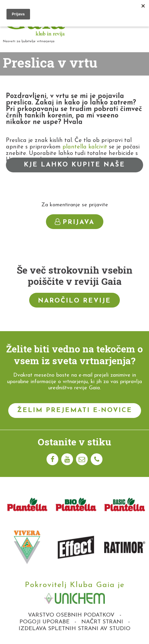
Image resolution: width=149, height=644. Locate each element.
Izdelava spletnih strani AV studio (74, 629)
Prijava (75, 222)
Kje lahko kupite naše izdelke (74, 167)
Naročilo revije (74, 301)
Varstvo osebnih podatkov (71, 615)
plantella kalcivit (85, 147)
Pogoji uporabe (44, 622)
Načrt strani (102, 622)
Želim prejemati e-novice (75, 410)
